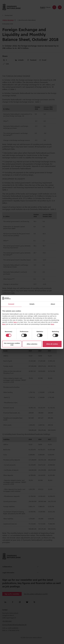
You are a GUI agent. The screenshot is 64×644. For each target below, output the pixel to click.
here (15, 322)
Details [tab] (32, 304)
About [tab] (53, 304)
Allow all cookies (52, 344)
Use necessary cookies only (12, 344)
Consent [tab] (11, 304)
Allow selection (32, 344)
